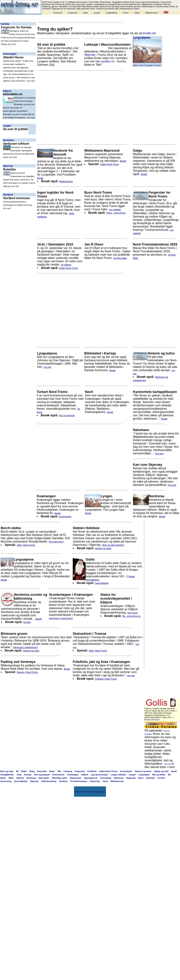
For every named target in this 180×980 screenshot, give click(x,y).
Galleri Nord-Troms (110, 164)
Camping (68, 771)
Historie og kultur (103, 548)
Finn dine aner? (56, 542)
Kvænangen (10, 54)
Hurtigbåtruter (7, 775)
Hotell (174, 771)
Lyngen (97, 13)
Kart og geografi (67, 416)
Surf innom (133, 613)
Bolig (32, 771)
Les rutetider (115, 210)
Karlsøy (5, 24)
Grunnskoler (126, 771)
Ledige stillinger (118, 775)
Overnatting (106, 778)
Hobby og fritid (161, 771)
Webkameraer (152, 13)
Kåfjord (7, 91)
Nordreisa (8, 140)
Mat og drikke (159, 775)
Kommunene (65, 517)
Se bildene (66, 265)
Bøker (52, 771)
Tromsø (167, 764)
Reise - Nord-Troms (116, 213)
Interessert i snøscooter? (61, 618)
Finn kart (159, 454)
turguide (150, 65)
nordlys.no (108, 61)
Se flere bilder (120, 258)
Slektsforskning (49, 781)
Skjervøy (8, 166)
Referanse (119, 778)
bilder (135, 65)
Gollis (85, 13)
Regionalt (131, 778)
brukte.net (149, 33)
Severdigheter (102, 583)
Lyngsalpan (144, 775)
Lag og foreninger (100, 775)
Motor (3, 778)
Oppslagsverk (91, 778)
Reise (141, 778)
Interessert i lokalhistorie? (25, 647)
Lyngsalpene (111, 13)
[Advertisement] (71, 106)
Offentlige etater (59, 778)
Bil (17, 771)
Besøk (40, 178)
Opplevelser (76, 778)
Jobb (19, 775)
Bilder (24, 771)
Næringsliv (44, 778)
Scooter (27, 622)
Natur (11, 778)
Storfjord (8, 195)
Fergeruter (72, 13)
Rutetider (150, 778)
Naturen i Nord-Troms (27, 672)
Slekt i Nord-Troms (26, 545)
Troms (126, 13)
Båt (59, 771)
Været (137, 13)
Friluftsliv (92, 771)
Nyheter (20, 778)
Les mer (12, 44)
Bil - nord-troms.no (131, 616)
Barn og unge (7, 771)
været (158, 65)
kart (142, 65)
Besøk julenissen (152, 720)
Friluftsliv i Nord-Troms (106, 679)
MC (169, 775)
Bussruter (58, 13)
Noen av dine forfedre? (113, 545)
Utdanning (95, 781)
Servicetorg (6, 781)
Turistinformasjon (79, 781)
